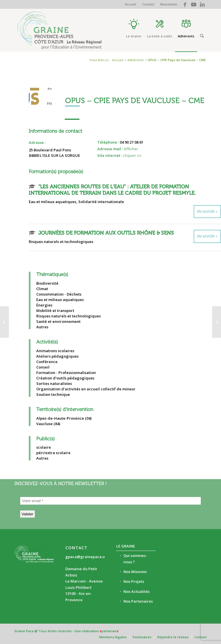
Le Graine (126, 546)
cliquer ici (132, 155)
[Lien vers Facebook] (185, 4)
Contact (148, 4)
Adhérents (136, 60)
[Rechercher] (202, 36)
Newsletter (169, 4)
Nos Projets (134, 581)
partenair (109, 631)
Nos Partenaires (138, 601)
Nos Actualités (137, 591)
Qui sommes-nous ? (135, 559)
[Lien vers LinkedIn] (202, 4)
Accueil (130, 4)
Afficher (131, 149)
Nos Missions (135, 572)
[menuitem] (131, 4)
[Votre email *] (110, 501)
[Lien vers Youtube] (194, 4)
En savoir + (207, 212)
